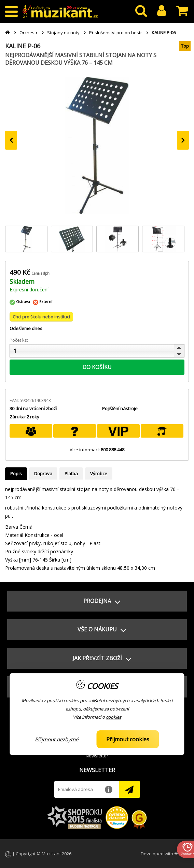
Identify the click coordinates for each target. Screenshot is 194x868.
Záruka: (18, 417)
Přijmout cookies (128, 739)
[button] (97, 601)
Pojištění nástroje (120, 408)
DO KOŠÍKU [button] (97, 367)
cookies (114, 717)
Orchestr (29, 33)
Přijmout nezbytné (57, 739)
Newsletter (97, 756)
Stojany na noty (63, 33)
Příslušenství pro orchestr (116, 33)
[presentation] (11, 140)
